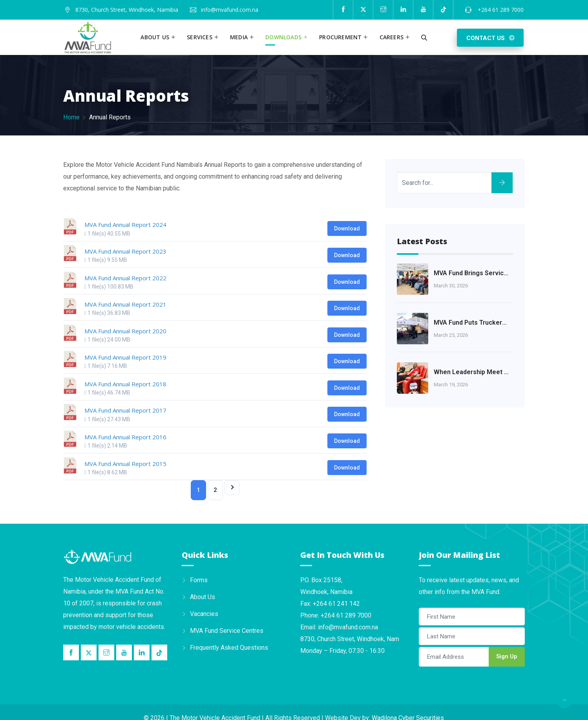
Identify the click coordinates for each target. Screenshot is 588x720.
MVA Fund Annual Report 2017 (125, 410)
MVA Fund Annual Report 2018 (125, 384)
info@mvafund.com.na (230, 10)
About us (155, 37)
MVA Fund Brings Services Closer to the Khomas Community (471, 273)
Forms (199, 580)
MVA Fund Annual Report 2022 (125, 278)
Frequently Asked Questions (229, 648)
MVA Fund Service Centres (227, 631)
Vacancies (204, 614)
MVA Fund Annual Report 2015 (125, 464)
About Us (203, 597)
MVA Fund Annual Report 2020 (125, 331)
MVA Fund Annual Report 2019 (125, 357)
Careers (392, 37)
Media (239, 37)
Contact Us (486, 38)
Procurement (340, 37)
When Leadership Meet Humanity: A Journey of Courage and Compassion (471, 372)
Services (200, 37)
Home (71, 117)
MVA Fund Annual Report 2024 (125, 225)
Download (347, 228)
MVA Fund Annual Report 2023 (125, 251)
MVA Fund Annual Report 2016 (125, 437)
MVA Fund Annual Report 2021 (125, 304)
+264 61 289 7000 (500, 10)
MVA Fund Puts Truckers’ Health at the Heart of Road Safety (471, 323)
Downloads (283, 37)
